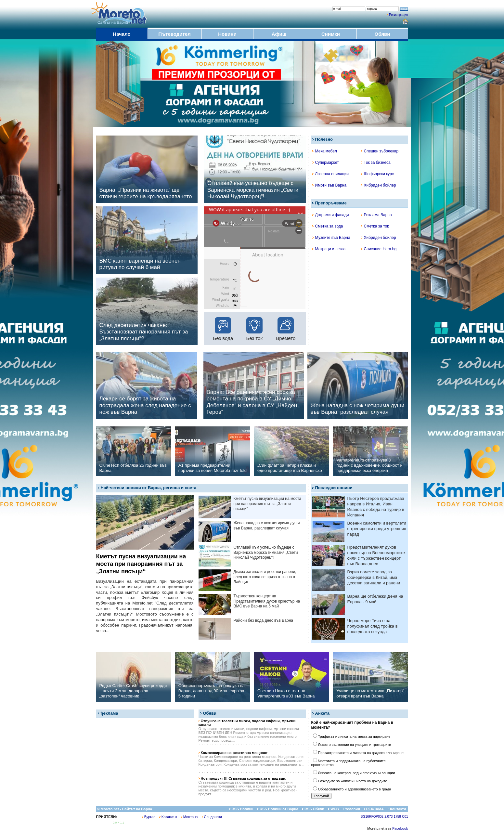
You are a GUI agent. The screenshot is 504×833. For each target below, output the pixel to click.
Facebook (400, 828)
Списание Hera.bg (379, 249)
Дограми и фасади (331, 215)
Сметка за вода (328, 226)
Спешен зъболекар (380, 151)
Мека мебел (325, 151)
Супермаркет (326, 163)
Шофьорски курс (377, 174)
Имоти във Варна (330, 185)
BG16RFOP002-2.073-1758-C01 (384, 817)
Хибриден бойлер (379, 185)
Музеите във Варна (331, 238)
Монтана (189, 817)
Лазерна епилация (330, 174)
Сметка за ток (375, 226)
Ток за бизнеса (376, 163)
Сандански (212, 817)
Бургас (149, 817)
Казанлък (168, 817)
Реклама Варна (376, 215)
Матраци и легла (329, 249)
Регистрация (398, 15)
